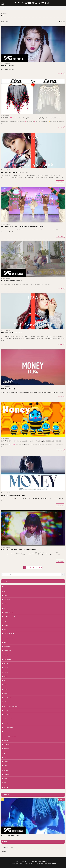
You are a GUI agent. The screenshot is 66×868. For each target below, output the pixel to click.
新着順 (3, 22)
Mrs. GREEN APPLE (8, 638)
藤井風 (5, 779)
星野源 (5, 766)
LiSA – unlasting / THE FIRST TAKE (12, 333)
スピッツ (6, 723)
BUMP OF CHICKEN (8, 612)
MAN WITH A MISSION (9, 634)
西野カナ (6, 783)
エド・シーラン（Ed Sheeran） (11, 706)
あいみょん (6, 693)
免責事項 (4, 852)
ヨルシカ (6, 732)
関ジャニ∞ (6, 787)
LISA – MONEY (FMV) (8, 66)
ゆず (5, 702)
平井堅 (5, 757)
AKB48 (5, 595)
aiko (5, 591)
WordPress (53, 864)
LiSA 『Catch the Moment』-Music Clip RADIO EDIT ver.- (19, 549)
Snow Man (6, 672)
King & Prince (7, 621)
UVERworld (6, 685)
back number (7, 600)
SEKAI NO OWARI (8, 659)
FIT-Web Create (39, 864)
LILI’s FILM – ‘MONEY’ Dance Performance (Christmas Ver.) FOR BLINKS (23, 226)
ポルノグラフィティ (8, 727)
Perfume (6, 655)
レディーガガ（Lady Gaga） (10, 736)
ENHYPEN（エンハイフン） (10, 617)
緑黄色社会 (6, 774)
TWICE (5, 676)
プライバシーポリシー (7, 847)
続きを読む (60, 74)
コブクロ (6, 710)
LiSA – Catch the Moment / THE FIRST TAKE (15, 172)
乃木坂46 (6, 740)
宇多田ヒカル (7, 745)
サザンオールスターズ (9, 719)
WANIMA (6, 689)
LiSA (10, 8)
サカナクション (7, 715)
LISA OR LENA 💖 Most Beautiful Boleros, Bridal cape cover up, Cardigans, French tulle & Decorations (32, 118)
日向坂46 (6, 762)
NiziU (5, 642)
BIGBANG (6, 604)
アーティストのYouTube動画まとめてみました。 (33, 3)
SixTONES (6, 668)
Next (40, 568)
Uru (5, 681)
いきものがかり (7, 698)
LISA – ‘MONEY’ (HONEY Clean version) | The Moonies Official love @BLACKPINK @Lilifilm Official (31, 441)
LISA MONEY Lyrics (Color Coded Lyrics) (13, 495)
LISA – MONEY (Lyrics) (8, 389)
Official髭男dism (8, 647)
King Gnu (6, 625)
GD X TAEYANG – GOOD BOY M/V (10, 835)
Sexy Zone (6, 664)
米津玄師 (6, 770)
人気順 (7, 22)
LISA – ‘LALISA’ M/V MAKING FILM (12, 280)
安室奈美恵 (6, 749)
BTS (5, 608)
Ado (5, 587)
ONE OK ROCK (7, 651)
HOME (4, 8)
